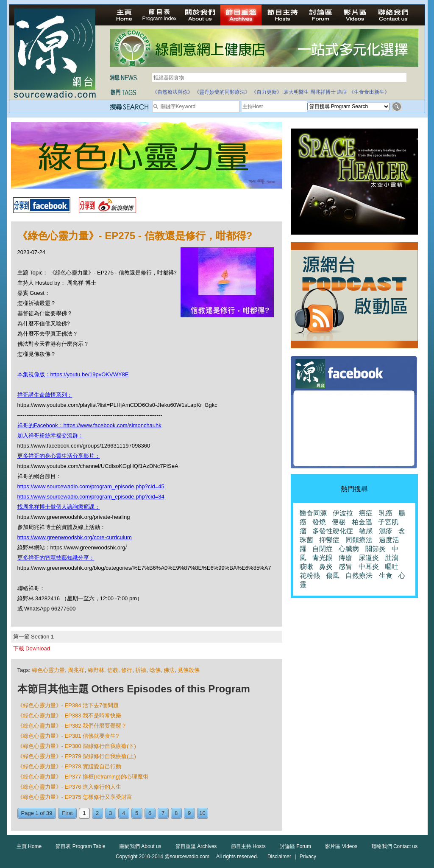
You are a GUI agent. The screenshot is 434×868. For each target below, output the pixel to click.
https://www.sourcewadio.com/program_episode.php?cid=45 (91, 486)
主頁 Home (29, 846)
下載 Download (32, 648)
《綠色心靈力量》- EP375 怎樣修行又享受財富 (75, 797)
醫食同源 (313, 513)
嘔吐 (392, 567)
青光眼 (323, 558)
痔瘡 (345, 558)
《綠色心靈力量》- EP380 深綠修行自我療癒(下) (77, 746)
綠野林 (96, 670)
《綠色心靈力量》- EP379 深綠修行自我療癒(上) (77, 756)
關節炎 (376, 549)
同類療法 (359, 540)
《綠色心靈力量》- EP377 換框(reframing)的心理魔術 (83, 777)
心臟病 (349, 549)
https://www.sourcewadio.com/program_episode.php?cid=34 (91, 497)
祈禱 (141, 670)
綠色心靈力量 (48, 670)
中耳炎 (369, 567)
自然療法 (359, 575)
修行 (127, 670)
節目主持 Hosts (248, 846)
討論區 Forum (295, 846)
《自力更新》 (267, 92)
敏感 (366, 531)
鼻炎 (326, 567)
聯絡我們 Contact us (395, 846)
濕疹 (386, 531)
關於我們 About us (140, 846)
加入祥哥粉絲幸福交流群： (50, 435)
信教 (113, 670)
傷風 (333, 575)
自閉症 (323, 549)
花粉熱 (310, 575)
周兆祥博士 (323, 92)
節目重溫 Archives (196, 846)
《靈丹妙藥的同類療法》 (222, 92)
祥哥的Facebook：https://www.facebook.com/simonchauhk (89, 425)
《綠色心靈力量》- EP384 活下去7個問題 (68, 705)
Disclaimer (279, 857)
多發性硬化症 (333, 531)
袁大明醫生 (296, 92)
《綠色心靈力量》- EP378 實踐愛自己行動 (70, 766)
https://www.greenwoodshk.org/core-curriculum (75, 537)
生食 (386, 575)
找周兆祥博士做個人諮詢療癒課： (59, 507)
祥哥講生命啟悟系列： (45, 395)
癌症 (342, 92)
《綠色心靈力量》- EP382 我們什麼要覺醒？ (72, 726)
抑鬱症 (329, 540)
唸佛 (155, 670)
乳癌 (386, 513)
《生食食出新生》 (369, 92)
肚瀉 (392, 558)
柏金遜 (362, 522)
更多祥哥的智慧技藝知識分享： (56, 558)
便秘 (339, 522)
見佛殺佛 (189, 670)
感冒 (345, 567)
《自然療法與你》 (172, 92)
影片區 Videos (341, 846)
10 (202, 813)
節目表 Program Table (80, 846)
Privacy (308, 857)
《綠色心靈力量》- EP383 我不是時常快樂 (70, 715)
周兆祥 (76, 670)
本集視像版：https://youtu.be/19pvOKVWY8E (73, 374)
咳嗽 (306, 567)
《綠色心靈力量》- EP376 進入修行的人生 (70, 787)
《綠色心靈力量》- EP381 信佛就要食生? (68, 736)
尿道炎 (369, 558)
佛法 (169, 670)
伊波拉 (343, 513)
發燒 (319, 522)
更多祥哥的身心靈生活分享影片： (59, 456)
